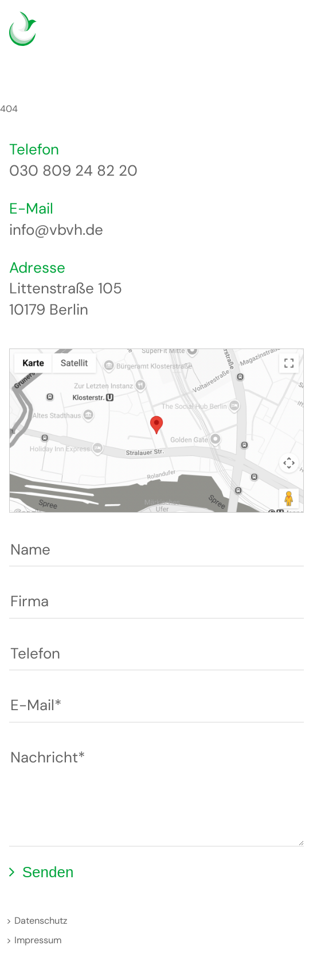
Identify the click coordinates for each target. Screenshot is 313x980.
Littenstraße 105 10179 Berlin (66, 299)
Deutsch (254, 36)
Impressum (38, 940)
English (272, 36)
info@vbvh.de (56, 230)
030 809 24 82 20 (73, 171)
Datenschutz (41, 921)
